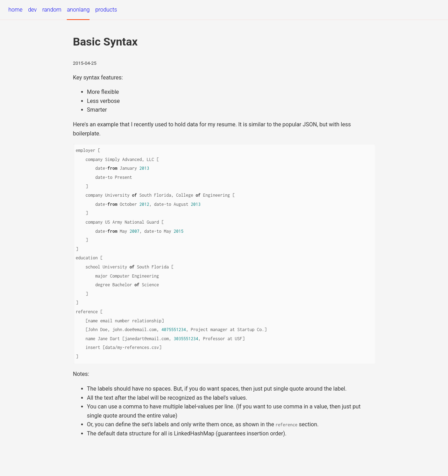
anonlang (78, 10)
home (15, 10)
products (106, 10)
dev (32, 10)
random (52, 10)
